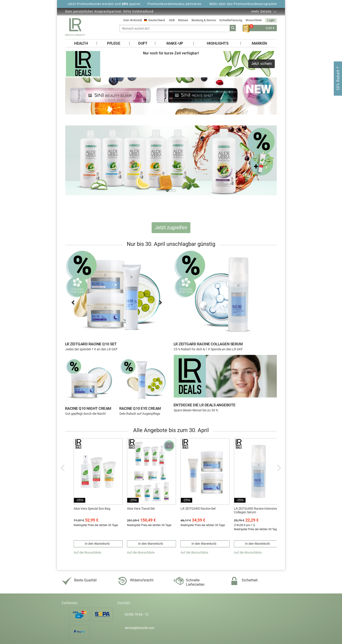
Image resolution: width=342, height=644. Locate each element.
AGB (172, 20)
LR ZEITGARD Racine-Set (198, 509)
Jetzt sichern (262, 64)
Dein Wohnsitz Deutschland (144, 20)
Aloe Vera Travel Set (141, 509)
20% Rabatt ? (338, 78)
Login (271, 20)
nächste (279, 468)
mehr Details (261, 11)
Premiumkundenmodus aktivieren (175, 4)
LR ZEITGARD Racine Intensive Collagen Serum (255, 510)
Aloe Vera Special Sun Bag (92, 509)
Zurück (63, 468)
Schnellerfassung (231, 20)
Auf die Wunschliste (87, 552)
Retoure (183, 20)
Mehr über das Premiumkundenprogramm (243, 4)
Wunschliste (254, 20)
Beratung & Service (204, 20)
